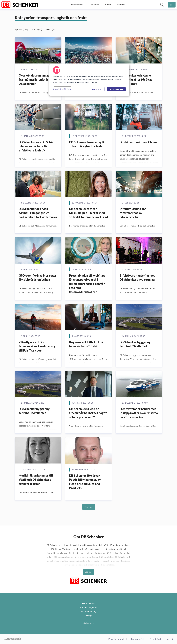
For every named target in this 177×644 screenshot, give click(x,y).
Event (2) (50, 29)
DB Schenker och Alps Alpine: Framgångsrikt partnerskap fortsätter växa (38, 213)
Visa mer (89, 507)
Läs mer (89, 572)
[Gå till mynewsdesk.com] (13, 639)
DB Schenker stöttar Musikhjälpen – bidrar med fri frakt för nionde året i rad (88, 213)
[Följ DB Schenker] (172, 5)
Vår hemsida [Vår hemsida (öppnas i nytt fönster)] (89, 623)
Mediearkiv (94, 5)
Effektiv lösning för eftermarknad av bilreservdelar (133, 213)
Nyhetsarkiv (77, 5)
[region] (89, 80)
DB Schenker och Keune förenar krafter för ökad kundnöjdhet (136, 79)
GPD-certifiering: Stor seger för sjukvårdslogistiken (38, 278)
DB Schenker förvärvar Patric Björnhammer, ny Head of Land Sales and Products (85, 482)
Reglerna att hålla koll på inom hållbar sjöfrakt (86, 344)
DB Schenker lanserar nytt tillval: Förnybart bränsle (87, 144)
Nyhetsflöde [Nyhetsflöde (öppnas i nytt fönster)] (156, 639)
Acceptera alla (116, 89)
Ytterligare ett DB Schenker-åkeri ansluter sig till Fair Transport (37, 346)
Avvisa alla (96, 89)
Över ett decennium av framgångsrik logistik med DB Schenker (37, 79)
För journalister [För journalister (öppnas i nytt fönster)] (139, 639)
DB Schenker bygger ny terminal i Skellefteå (135, 344)
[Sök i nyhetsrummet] (162, 5)
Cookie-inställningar (62, 89)
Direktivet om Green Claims (138, 142)
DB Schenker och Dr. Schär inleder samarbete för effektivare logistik (36, 146)
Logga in (170, 639)
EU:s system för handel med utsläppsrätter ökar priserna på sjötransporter (139, 413)
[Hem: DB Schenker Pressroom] (20, 5)
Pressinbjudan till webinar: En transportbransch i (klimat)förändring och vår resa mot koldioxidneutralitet (87, 284)
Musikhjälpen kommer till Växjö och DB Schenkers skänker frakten (36, 479)
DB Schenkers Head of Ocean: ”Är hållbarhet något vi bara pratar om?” (88, 413)
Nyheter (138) (21, 29)
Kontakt (121, 5)
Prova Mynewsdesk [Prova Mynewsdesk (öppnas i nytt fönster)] (118, 639)
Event (108, 5)
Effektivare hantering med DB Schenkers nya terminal (138, 278)
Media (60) (37, 29)
